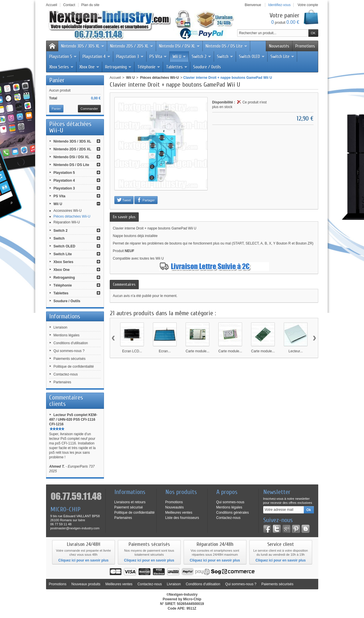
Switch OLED (252, 56)
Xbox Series (62, 67)
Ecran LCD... (132, 351)
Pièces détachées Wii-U (72, 216)
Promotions (305, 46)
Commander (89, 109)
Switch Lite (282, 56)
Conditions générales (233, 513)
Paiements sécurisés (70, 359)
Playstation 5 (63, 56)
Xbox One (89, 67)
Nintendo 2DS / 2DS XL (132, 46)
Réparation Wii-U (67, 222)
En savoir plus (124, 217)
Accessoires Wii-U (68, 211)
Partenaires (62, 382)
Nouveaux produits (86, 584)
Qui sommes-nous (230, 502)
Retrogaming (118, 67)
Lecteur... (296, 351)
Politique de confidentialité (74, 367)
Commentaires (124, 284)
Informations (65, 316)
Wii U (179, 56)
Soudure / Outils (207, 67)
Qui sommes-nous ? (69, 351)
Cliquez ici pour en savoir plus (83, 560)
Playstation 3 (130, 56)
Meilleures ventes (179, 513)
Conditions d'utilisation (71, 343)
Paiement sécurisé (129, 507)
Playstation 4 (97, 56)
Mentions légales (67, 335)
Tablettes (177, 67)
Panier (57, 80)
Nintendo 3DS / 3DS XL (83, 46)
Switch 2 (202, 56)
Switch (225, 56)
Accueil (115, 78)
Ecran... (165, 351)
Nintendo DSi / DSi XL (180, 46)
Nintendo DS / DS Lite (227, 46)
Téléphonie (149, 67)
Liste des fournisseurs (182, 518)
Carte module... (197, 351)
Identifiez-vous (279, 5)
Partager (146, 200)
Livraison (61, 327)
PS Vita (158, 56)
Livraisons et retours (130, 502)
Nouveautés (279, 46)
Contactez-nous (66, 374)
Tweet (124, 200)
